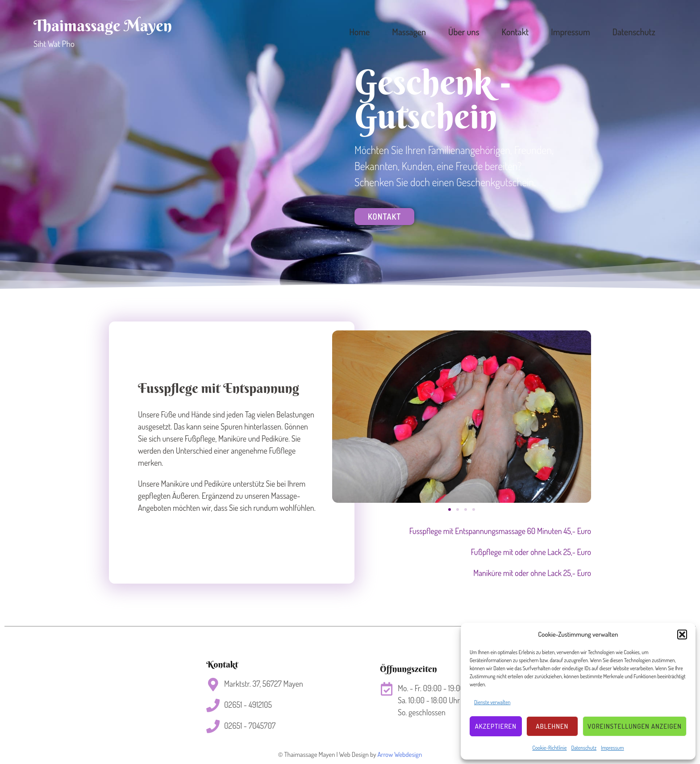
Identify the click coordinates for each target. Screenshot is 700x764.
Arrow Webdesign (400, 754)
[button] (682, 635)
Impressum (612, 748)
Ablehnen (552, 726)
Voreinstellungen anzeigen (635, 726)
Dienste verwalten (492, 702)
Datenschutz (584, 748)
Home (359, 32)
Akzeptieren (496, 726)
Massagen (409, 32)
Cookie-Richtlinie (549, 748)
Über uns (464, 32)
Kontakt (515, 32)
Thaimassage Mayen (103, 25)
